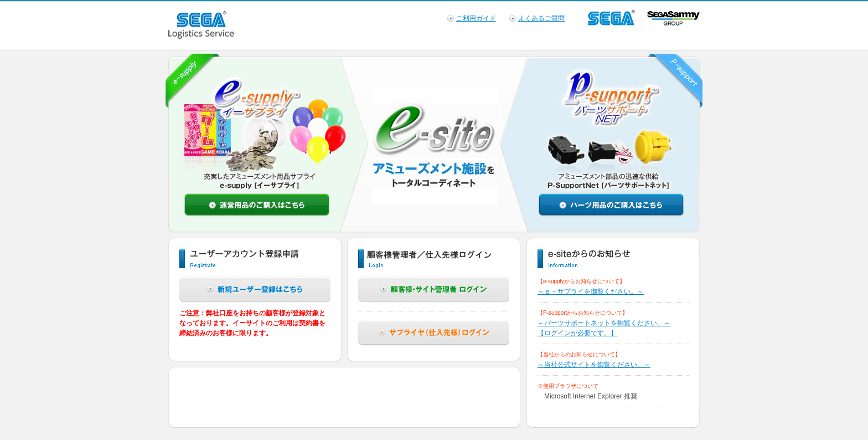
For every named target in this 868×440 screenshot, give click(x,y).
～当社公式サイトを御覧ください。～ (594, 365)
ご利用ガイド (476, 18)
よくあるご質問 (541, 18)
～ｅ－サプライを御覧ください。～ (591, 291)
